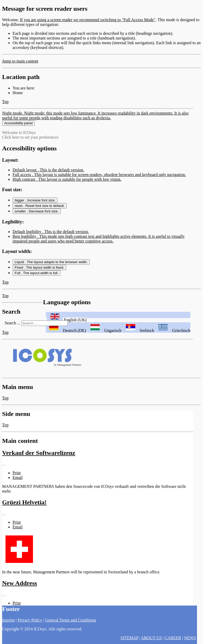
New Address (20, 588)
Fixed (39, 272)
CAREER (173, 638)
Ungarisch (105, 335)
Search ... (13, 327)
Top (5, 102)
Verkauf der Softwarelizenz (39, 457)
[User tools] (4, 470)
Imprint (8, 620)
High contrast (67, 184)
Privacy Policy (30, 620)
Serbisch (139, 335)
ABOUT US (151, 638)
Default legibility (51, 236)
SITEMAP (129, 638)
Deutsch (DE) (66, 335)
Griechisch (173, 335)
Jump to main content (20, 61)
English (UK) (66, 324)
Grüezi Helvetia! (24, 507)
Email (18, 482)
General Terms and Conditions (71, 620)
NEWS (190, 638)
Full (36, 278)
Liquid (51, 267)
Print (17, 478)
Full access (99, 179)
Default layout (48, 175)
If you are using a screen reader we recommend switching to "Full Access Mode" (88, 20)
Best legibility (99, 243)
